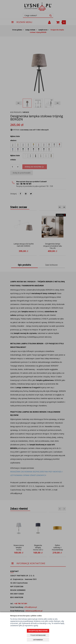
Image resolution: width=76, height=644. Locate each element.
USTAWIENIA (38, 640)
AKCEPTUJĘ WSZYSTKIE (38, 631)
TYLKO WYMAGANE (38, 635)
